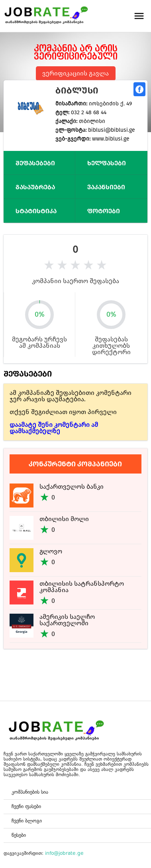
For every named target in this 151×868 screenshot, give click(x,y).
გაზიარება (139, 89)
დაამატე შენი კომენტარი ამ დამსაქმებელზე (54, 428)
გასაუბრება (35, 187)
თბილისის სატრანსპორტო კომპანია (82, 587)
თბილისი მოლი (64, 519)
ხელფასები (107, 163)
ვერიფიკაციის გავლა (75, 73)
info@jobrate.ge (64, 853)
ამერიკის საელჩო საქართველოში (67, 620)
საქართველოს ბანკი (72, 487)
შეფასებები (35, 163)
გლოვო (51, 551)
